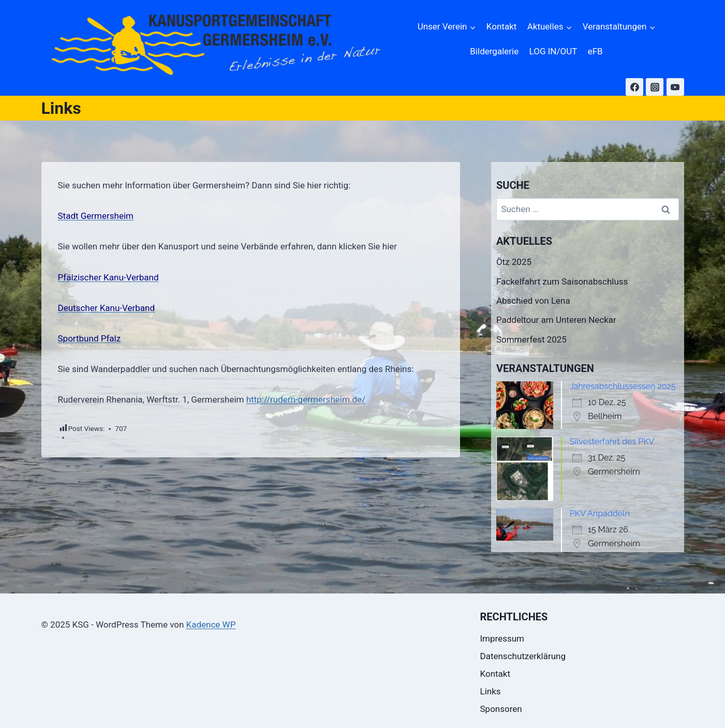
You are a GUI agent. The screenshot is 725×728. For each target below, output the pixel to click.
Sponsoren (501, 709)
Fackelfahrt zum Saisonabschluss (562, 281)
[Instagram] (655, 87)
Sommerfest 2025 (531, 339)
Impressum (502, 638)
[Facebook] (634, 87)
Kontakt (502, 26)
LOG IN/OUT (553, 51)
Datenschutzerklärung (523, 656)
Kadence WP (211, 625)
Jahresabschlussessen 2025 (623, 386)
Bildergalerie (494, 51)
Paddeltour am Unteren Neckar (556, 320)
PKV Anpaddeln (600, 514)
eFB (595, 51)
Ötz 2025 (514, 262)
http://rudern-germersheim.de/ (306, 399)
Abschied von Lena (533, 301)
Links (491, 691)
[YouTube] (675, 87)
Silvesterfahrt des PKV (612, 442)
